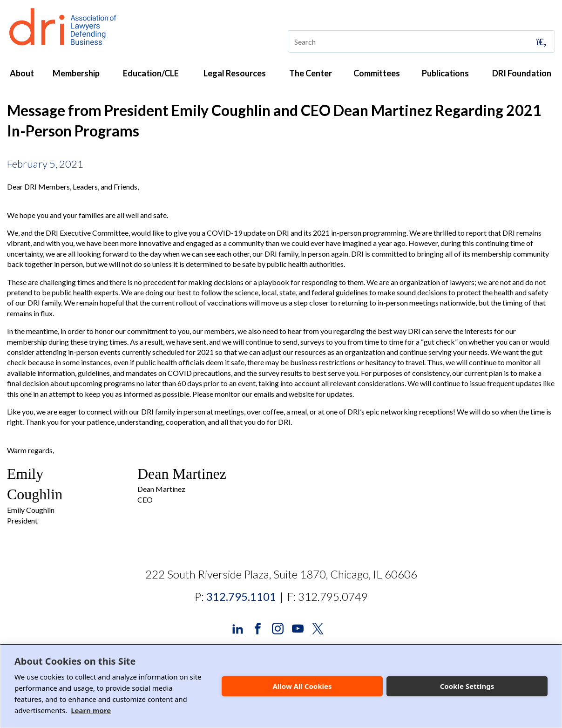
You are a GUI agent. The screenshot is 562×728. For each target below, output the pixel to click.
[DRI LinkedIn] (238, 628)
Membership (76, 73)
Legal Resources (235, 73)
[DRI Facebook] (258, 628)
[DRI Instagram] (278, 628)
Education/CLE (151, 73)
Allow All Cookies (302, 686)
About (22, 73)
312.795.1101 (241, 596)
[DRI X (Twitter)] (318, 628)
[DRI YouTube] (298, 628)
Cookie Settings (467, 686)
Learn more (91, 710)
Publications (445, 73)
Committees (377, 73)
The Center (311, 73)
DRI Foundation (522, 73)
